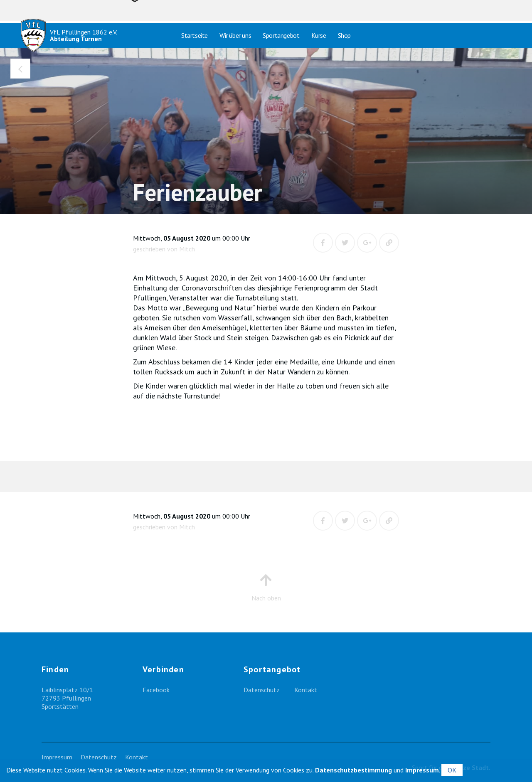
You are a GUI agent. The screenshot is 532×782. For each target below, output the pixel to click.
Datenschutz (262, 690)
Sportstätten (60, 706)
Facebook (156, 690)
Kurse (319, 35)
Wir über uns (235, 35)
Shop (344, 35)
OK (452, 770)
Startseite (195, 35)
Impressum (57, 757)
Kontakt (306, 690)
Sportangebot (281, 35)
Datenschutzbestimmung (353, 770)
